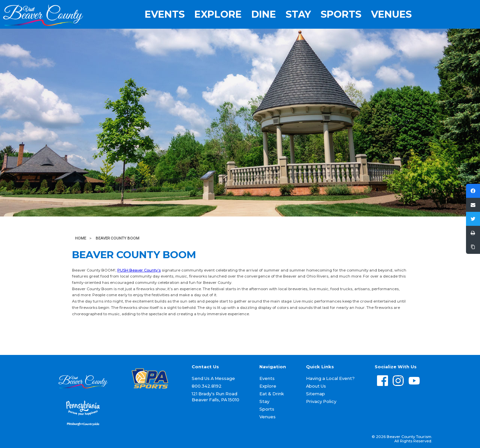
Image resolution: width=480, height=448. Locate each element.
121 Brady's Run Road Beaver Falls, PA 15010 (215, 397)
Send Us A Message (213, 378)
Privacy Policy (321, 401)
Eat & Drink (272, 394)
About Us (316, 386)
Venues (391, 15)
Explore (218, 15)
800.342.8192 (207, 386)
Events (165, 15)
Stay (298, 15)
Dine (264, 15)
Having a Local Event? (330, 378)
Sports (341, 15)
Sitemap (315, 394)
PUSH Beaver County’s (139, 270)
